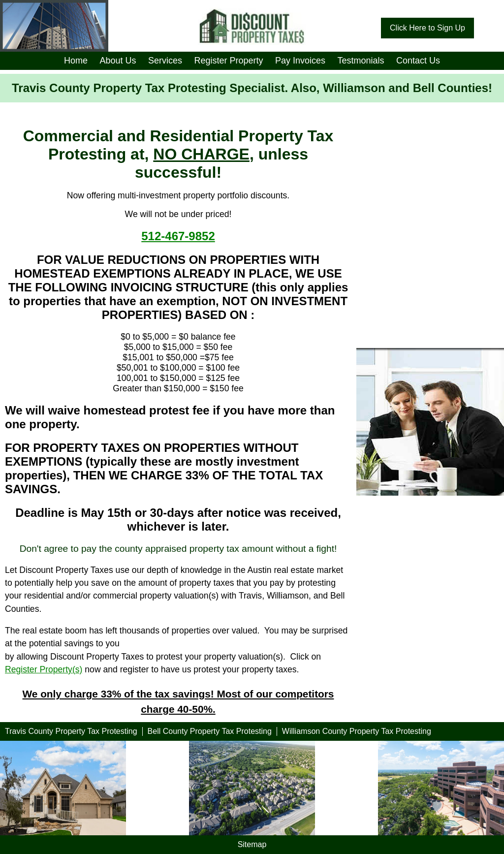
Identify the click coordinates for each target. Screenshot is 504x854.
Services (165, 61)
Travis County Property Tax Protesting (71, 731)
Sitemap (252, 844)
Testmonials (361, 61)
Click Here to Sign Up (427, 28)
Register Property (228, 61)
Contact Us (418, 61)
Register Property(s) (44, 669)
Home (76, 61)
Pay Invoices (300, 61)
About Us (118, 61)
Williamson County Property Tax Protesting (357, 731)
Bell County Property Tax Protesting (210, 731)
